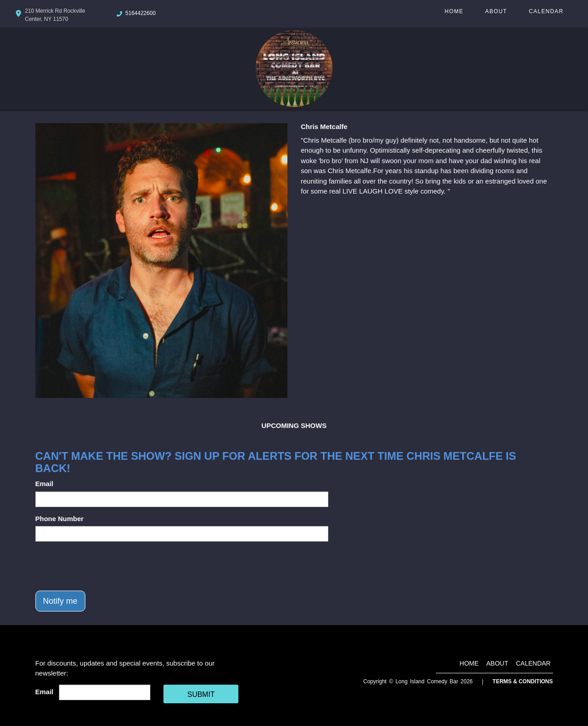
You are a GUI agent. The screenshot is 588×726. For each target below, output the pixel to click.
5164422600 (141, 13)
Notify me (60, 601)
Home (454, 11)
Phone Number (60, 519)
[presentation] (104, 566)
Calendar (546, 11)
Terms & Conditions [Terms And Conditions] (523, 681)
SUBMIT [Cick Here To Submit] (201, 694)
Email (44, 484)
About (496, 11)
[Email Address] (105, 692)
